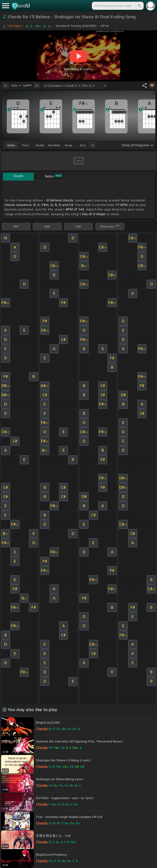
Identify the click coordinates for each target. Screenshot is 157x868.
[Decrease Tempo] (6, 86)
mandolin (54, 145)
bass (83, 145)
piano (26, 145)
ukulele (40, 145)
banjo (68, 145)
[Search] (139, 6)
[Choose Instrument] (93, 145)
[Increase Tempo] (37, 86)
